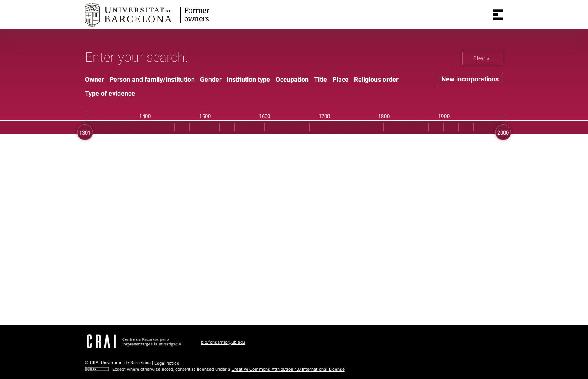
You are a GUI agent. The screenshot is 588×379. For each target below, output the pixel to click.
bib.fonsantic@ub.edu (223, 342)
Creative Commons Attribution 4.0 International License (288, 369)
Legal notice (167, 363)
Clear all (482, 58)
